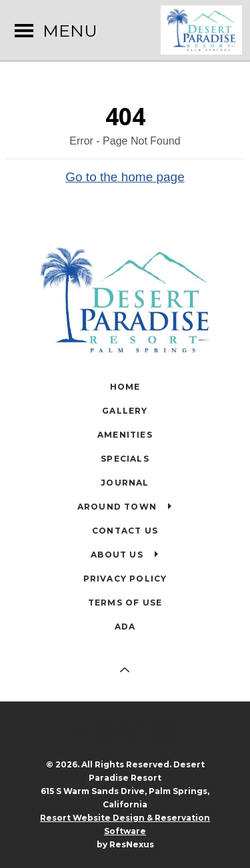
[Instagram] (109, 731)
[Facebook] (81, 731)
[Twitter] (136, 731)
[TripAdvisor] (166, 731)
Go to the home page (125, 176)
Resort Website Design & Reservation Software (125, 824)
